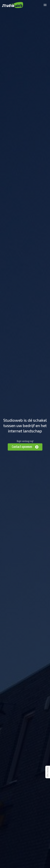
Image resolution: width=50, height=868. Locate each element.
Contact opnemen (22, 447)
